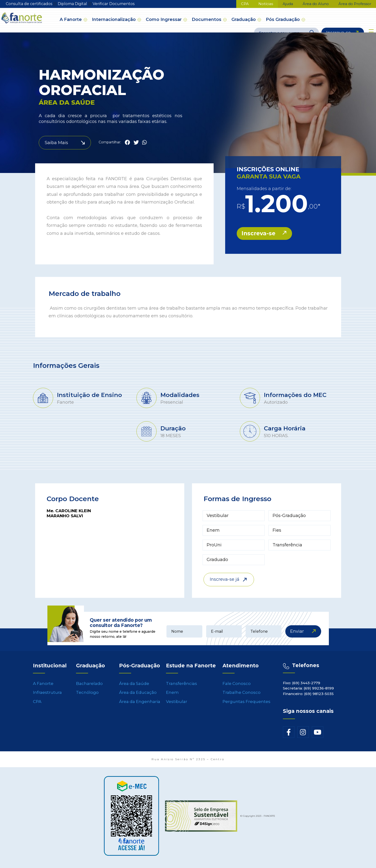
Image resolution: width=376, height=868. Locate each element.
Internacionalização (115, 19)
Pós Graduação (284, 19)
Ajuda (288, 4)
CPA (245, 4)
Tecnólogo (87, 696)
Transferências (182, 687)
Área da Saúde (134, 687)
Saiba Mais (56, 143)
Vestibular (177, 705)
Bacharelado (89, 687)
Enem (172, 696)
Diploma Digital (73, 4)
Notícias (266, 4)
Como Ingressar (164, 19)
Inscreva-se (338, 32)
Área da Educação (138, 696)
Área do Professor (355, 4)
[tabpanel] (85, 399)
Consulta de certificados (29, 4)
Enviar (297, 631)
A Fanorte (71, 19)
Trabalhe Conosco (242, 696)
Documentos (207, 19)
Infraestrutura (47, 696)
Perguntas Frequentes (246, 705)
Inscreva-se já (225, 579)
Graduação (244, 19)
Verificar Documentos (114, 4)
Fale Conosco (237, 687)
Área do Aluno (316, 4)
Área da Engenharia (140, 705)
